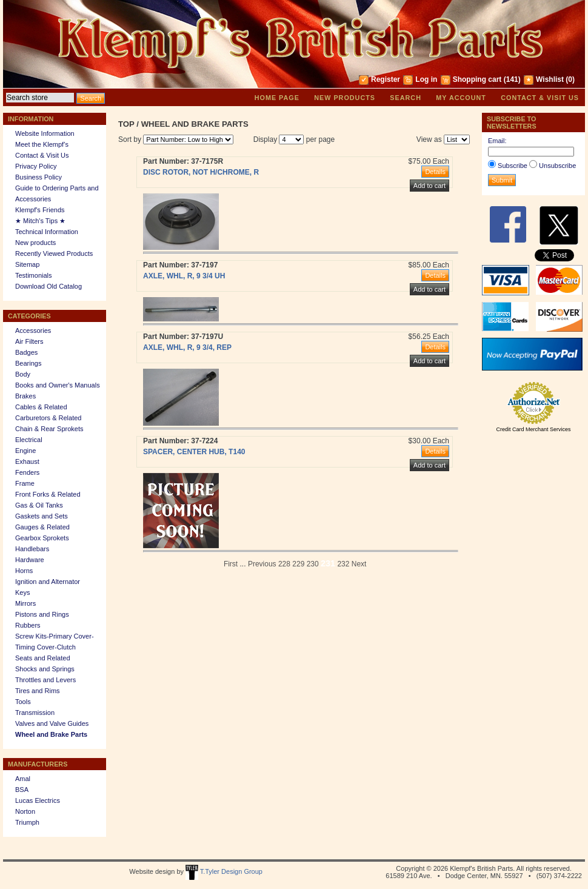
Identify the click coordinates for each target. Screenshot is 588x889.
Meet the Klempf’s (42, 144)
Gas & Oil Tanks (39, 505)
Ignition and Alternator (48, 582)
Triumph (27, 822)
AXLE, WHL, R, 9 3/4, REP (187, 347)
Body (23, 374)
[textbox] (40, 98)
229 (298, 564)
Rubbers (28, 625)
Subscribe (513, 166)
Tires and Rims (38, 691)
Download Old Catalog (48, 286)
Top (126, 124)
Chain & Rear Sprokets (49, 429)
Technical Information (47, 232)
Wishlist (550, 79)
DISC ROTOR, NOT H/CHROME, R (201, 172)
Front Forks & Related (48, 494)
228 (284, 564)
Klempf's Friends (40, 210)
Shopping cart (477, 79)
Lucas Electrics (38, 800)
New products (345, 98)
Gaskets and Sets (42, 516)
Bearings (28, 363)
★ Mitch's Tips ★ (40, 221)
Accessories (33, 330)
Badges (26, 352)
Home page (277, 98)
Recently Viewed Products (54, 253)
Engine (25, 451)
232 (343, 564)
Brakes (25, 396)
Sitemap (27, 264)
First (231, 564)
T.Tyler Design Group (224, 871)
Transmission (35, 713)
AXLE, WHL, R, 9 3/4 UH (184, 276)
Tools (23, 702)
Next (359, 564)
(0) (570, 79)
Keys (22, 592)
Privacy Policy (36, 166)
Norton (25, 811)
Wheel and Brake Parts (51, 734)
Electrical (29, 440)
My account (461, 98)
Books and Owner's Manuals (58, 385)
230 (313, 564)
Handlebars (32, 549)
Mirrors (25, 603)
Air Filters (29, 341)
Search (406, 98)
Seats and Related (43, 658)
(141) (512, 79)
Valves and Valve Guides (52, 723)
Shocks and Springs (45, 669)
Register (386, 79)
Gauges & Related (42, 527)
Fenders (27, 472)
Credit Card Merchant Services (533, 429)
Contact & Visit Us (540, 98)
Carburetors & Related (48, 418)
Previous (262, 564)
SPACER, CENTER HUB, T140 (194, 452)
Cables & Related (41, 407)
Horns (24, 571)
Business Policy (38, 177)
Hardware (30, 560)
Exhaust (27, 461)
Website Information (45, 133)
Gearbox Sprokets (42, 538)
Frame (25, 483)
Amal (23, 779)
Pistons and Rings (42, 614)
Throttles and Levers (45, 680)
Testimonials (34, 275)
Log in (426, 79)
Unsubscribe (557, 166)
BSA (22, 790)
